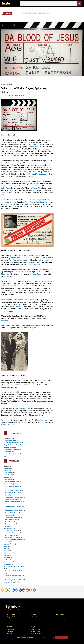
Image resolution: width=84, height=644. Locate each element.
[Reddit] (27, 590)
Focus (5, 549)
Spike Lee (11, 202)
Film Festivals (8, 529)
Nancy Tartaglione (29, 328)
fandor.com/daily (9, 425)
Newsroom (7, 555)
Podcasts (6, 558)
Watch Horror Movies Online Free (15, 575)
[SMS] (10, 590)
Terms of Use (36, 629)
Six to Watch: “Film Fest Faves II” (13, 443)
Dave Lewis (11, 397)
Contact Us (35, 619)
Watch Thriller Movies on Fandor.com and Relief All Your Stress (14, 524)
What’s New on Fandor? (10, 582)
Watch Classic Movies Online (14, 497)
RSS (15, 422)
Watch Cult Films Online (12, 499)
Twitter (10, 633)
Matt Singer (18, 163)
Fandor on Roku (61, 621)
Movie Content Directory (12, 491)
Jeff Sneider (13, 281)
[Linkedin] (24, 590)
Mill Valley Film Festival (12, 533)
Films (5, 546)
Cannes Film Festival (11, 531)
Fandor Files (7, 475)
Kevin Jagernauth (17, 306)
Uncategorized (8, 562)
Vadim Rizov (5, 188)
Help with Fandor (13, 617)
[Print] (34, 590)
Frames (6, 551)
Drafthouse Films (36, 188)
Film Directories (8, 484)
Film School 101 (8, 544)
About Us (34, 617)
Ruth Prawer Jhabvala (17, 260)
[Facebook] (13, 590)
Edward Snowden (7, 274)
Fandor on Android (62, 619)
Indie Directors (8, 553)
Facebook (10, 631)
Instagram (10, 629)
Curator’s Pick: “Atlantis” (11, 441)
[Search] (79, 4)
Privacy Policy (36, 631)
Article (10, 85)
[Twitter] (17, 590)
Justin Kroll (38, 147)
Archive (4, 85)
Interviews (8, 479)
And (51, 260)
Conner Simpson (37, 274)
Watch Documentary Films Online (15, 502)
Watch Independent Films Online (14, 506)
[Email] (6, 590)
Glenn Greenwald (17, 272)
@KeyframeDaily (45, 420)
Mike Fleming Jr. (30, 258)
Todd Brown (25, 408)
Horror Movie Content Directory (14, 486)
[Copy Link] (3, 590)
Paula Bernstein (42, 202)
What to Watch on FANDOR (13, 482)
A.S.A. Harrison (34, 264)
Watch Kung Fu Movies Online (14, 511)
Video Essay (7, 564)
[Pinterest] (20, 590)
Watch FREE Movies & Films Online (14, 566)
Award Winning (8, 473)
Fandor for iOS (60, 617)
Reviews (6, 560)
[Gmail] (31, 590)
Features (6, 477)
